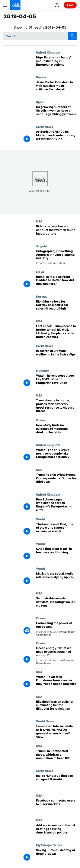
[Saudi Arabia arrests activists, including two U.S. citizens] (56, 604)
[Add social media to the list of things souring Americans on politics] (56, 831)
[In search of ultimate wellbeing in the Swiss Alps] (56, 356)
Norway (42, 296)
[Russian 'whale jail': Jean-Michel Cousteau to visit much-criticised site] (56, 88)
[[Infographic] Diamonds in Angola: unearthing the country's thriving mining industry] (56, 257)
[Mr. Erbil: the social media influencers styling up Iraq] (56, 579)
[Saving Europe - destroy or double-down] (56, 856)
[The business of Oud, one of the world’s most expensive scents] (56, 530)
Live (70, 5)
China (40, 420)
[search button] (72, 36)
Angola (41, 246)
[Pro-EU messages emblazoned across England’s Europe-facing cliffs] (56, 505)
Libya (40, 272)
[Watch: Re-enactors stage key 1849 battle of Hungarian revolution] (56, 381)
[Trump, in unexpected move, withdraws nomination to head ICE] (56, 757)
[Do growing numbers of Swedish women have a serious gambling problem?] (56, 113)
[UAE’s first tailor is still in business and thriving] (56, 554)
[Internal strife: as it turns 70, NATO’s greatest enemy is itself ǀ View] (56, 732)
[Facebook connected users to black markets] (56, 806)
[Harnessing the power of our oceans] (56, 629)
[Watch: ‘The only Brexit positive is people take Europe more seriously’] (56, 455)
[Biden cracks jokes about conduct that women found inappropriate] (56, 232)
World (41, 519)
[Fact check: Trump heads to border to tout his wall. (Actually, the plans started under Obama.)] (56, 332)
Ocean (41, 618)
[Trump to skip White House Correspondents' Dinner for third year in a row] (56, 480)
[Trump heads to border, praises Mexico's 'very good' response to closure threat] (56, 406)
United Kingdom (48, 52)
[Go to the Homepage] (15, 5)
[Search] (40, 36)
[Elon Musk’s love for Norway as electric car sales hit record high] (56, 307)
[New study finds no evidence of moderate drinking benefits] (56, 431)
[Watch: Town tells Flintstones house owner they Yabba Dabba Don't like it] (56, 682)
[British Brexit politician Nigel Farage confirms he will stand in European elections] (56, 63)
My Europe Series (49, 845)
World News (45, 721)
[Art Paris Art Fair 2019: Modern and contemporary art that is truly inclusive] (56, 137)
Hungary (42, 370)
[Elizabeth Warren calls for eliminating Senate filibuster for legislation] (56, 707)
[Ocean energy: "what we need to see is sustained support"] (56, 656)
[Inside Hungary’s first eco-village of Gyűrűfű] (56, 781)
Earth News (45, 127)
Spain (40, 102)
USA (39, 221)
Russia (41, 77)
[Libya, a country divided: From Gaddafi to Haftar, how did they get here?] (56, 282)
